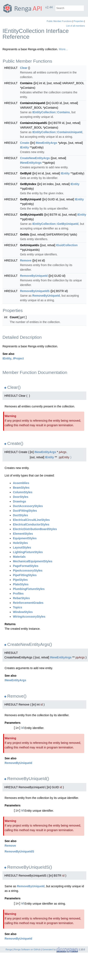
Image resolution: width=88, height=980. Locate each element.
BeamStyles (21, 487)
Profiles (18, 593)
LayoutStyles (22, 547)
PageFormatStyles (26, 566)
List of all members (76, 26)
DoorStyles (21, 497)
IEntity (25, 147)
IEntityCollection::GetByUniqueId (55, 224)
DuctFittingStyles (25, 510)
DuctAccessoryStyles (28, 506)
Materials (19, 556)
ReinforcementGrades (28, 603)
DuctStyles (20, 515)
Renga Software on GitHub (27, 949)
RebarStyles (21, 598)
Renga (9, 949)
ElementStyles (23, 533)
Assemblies (21, 483)
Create (25, 143)
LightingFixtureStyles (28, 552)
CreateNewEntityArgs (35, 158)
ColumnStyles (23, 492)
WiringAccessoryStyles (29, 616)
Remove (26, 260)
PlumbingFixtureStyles (29, 589)
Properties (79, 21)
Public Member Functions (59, 21)
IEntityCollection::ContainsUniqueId (57, 132)
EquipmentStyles (25, 538)
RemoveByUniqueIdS (35, 291)
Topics (18, 607)
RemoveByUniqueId (34, 276)
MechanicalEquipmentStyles (33, 561)
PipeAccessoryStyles (28, 570)
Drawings (19, 501)
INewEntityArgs (46, 143)
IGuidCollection (67, 245)
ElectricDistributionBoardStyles (35, 529)
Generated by (49, 949)
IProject (18, 358)
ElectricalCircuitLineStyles (31, 520)
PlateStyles (21, 584)
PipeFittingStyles (25, 575)
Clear (24, 68)
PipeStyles (20, 580)
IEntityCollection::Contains (51, 112)
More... (63, 49)
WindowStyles (23, 612)
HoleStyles (20, 543)
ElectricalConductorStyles (31, 524)
